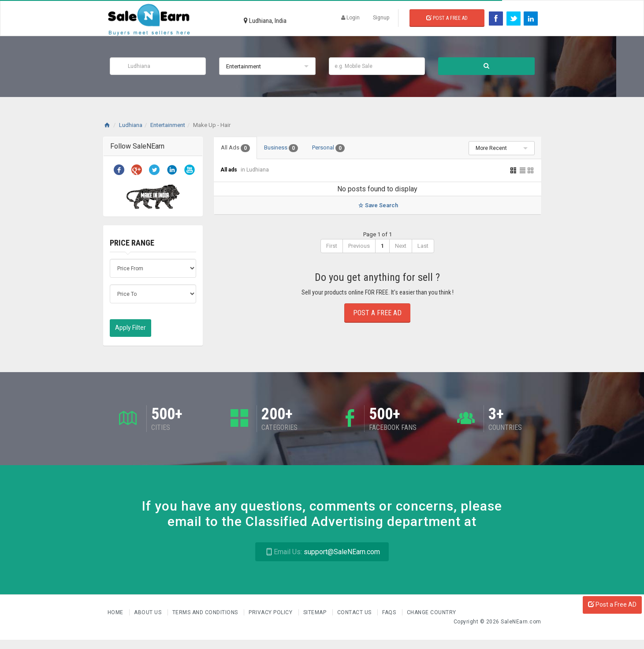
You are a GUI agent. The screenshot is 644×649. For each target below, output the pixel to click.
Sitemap (316, 612)
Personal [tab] (328, 148)
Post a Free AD (612, 604)
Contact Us (355, 612)
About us (149, 612)
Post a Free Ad (447, 18)
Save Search (377, 205)
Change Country (432, 612)
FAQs (390, 612)
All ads (229, 170)
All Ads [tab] (235, 148)
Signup (381, 18)
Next (401, 246)
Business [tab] (281, 148)
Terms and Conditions (206, 612)
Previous (359, 246)
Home (116, 612)
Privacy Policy (271, 612)
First (332, 246)
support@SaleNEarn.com (322, 552)
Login (350, 18)
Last (423, 246)
